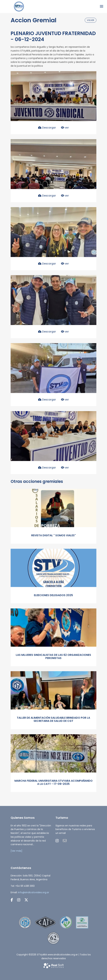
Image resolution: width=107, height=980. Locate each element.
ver (65, 128)
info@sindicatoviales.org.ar (33, 892)
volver (91, 20)
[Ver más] (16, 851)
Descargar (47, 128)
